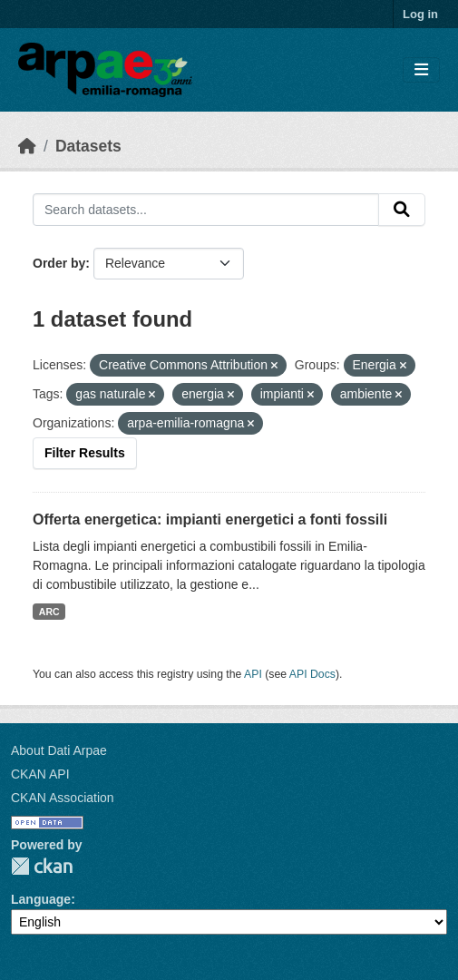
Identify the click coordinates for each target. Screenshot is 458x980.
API (253, 674)
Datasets (88, 146)
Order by (59, 263)
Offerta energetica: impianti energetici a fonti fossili (210, 519)
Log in (420, 14)
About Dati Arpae (59, 750)
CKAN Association (63, 798)
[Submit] (402, 210)
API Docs (312, 674)
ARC (49, 612)
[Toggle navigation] (421, 70)
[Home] (27, 146)
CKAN (42, 866)
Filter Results (85, 453)
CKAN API (40, 774)
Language (41, 899)
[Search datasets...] (206, 210)
